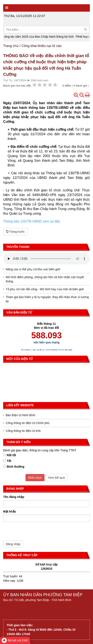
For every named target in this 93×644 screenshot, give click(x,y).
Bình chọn (35, 478)
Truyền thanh (18, 247)
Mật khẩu (10, 511)
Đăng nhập (13, 544)
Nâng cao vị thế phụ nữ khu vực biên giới (33, 269)
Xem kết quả (56, 478)
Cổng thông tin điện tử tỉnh (23, 431)
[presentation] (35, 532)
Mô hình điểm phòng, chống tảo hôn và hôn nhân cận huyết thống (45, 279)
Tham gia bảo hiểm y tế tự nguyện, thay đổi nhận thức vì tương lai (47, 299)
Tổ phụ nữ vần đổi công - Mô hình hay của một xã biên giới (45, 289)
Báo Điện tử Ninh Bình (20, 415)
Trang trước (15, 232)
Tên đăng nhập (14, 497)
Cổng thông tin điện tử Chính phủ (28, 423)
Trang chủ (11, 46)
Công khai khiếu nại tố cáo (42, 46)
